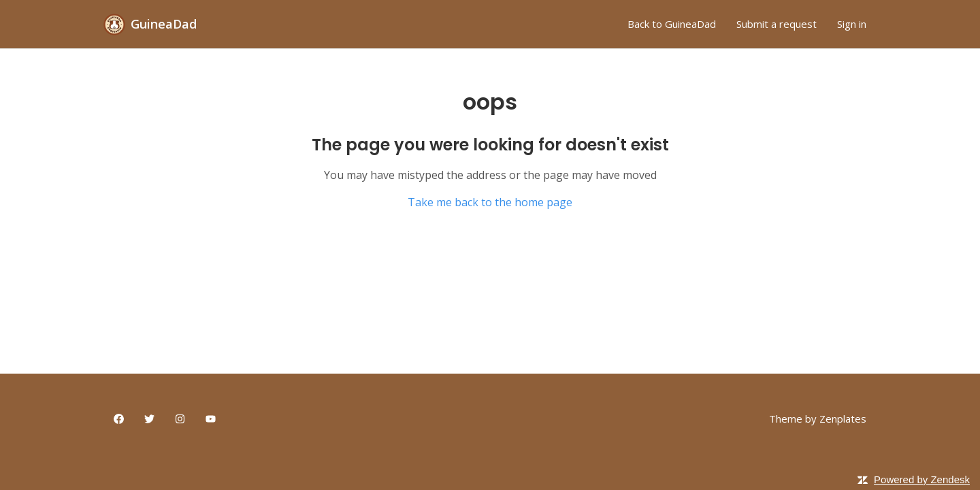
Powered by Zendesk (922, 479)
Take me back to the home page (490, 202)
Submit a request (777, 24)
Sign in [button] (852, 24)
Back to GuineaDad (672, 24)
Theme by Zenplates (818, 418)
